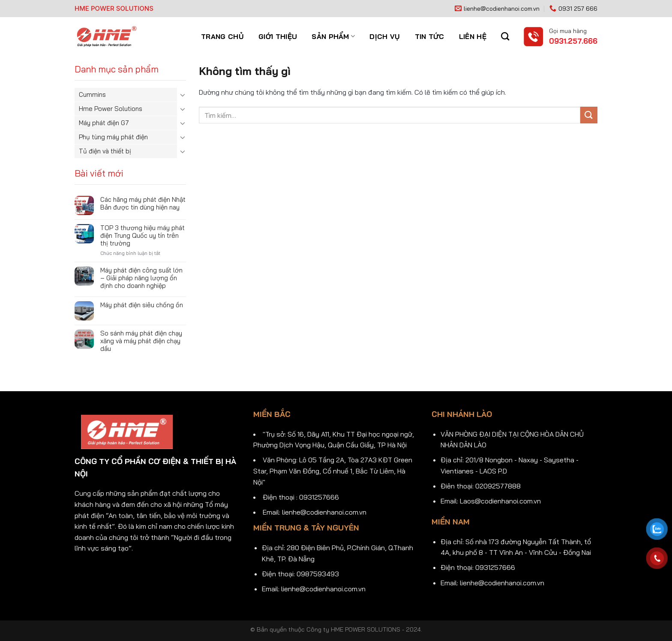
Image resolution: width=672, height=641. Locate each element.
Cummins (92, 94)
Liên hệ (473, 36)
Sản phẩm (333, 36)
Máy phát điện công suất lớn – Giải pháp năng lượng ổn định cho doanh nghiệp (141, 278)
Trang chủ (222, 36)
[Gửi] (589, 115)
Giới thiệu (278, 36)
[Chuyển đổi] (183, 95)
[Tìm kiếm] (505, 36)
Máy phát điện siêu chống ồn (142, 305)
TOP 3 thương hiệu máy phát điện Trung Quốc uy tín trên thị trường (142, 236)
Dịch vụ (385, 36)
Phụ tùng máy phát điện (113, 137)
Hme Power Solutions (111, 109)
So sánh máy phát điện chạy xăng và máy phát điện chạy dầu (141, 341)
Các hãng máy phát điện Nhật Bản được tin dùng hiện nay (143, 204)
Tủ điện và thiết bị (105, 151)
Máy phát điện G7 (104, 123)
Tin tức (430, 36)
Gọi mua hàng (568, 31)
